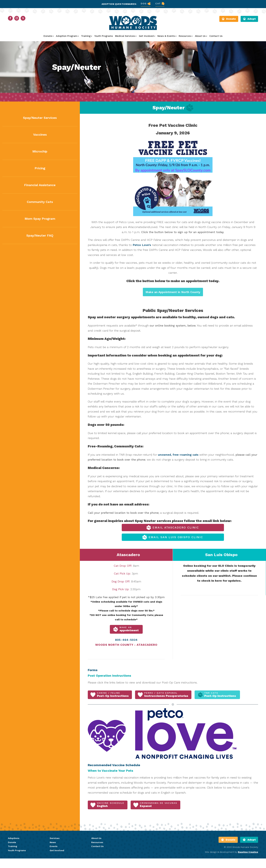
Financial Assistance (40, 185)
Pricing (40, 168)
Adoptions (14, 838)
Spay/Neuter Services (40, 118)
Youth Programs (104, 36)
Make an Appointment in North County (173, 292)
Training (87, 36)
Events (54, 846)
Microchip (40, 151)
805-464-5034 (126, 640)
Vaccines (40, 135)
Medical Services (126, 36)
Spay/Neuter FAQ (40, 235)
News (53, 842)
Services (55, 838)
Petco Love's (142, 245)
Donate (49, 36)
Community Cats (40, 202)
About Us (201, 36)
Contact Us (216, 36)
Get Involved (147, 36)
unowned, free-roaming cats (178, 455)
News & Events (167, 36)
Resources (186, 36)
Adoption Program (67, 36)
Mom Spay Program (40, 219)
